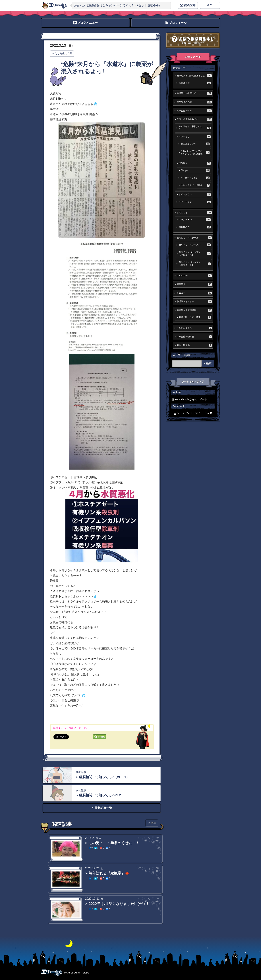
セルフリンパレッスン (195, 245)
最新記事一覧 (103, 808)
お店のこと (194, 213)
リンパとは (195, 137)
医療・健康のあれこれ (194, 119)
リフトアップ (195, 202)
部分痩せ (195, 163)
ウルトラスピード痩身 (195, 185)
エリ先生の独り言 (194, 337)
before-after (194, 276)
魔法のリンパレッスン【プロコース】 (195, 254)
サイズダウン (195, 195)
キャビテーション (195, 178)
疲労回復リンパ (195, 144)
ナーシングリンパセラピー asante (192, 413)
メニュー (194, 293)
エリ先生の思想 (194, 102)
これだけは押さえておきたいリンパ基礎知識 (195, 152)
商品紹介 (194, 284)
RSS (153, 823)
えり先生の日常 (63, 53)
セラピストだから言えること (194, 76)
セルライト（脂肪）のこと (195, 128)
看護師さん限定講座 (194, 310)
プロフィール (178, 23)
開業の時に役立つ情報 (195, 317)
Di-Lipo (195, 170)
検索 (209, 363)
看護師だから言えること (194, 93)
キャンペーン (195, 220)
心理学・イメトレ (194, 302)
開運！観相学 (194, 345)
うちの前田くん (194, 328)
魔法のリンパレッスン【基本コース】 (195, 264)
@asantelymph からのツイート (189, 399)
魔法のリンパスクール (194, 238)
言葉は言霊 (195, 83)
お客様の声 (195, 227)
